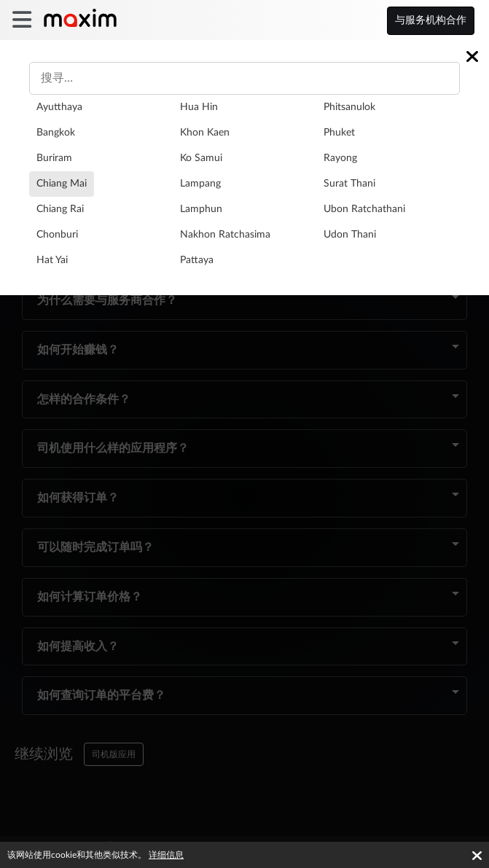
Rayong (340, 158)
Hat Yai (52, 260)
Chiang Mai (62, 184)
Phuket (339, 133)
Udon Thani (350, 235)
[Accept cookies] (477, 856)
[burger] (21, 20)
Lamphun (201, 209)
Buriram (54, 158)
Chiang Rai (60, 209)
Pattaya (197, 260)
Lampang (200, 184)
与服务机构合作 (431, 20)
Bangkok (56, 133)
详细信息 (166, 855)
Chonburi (57, 235)
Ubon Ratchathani (364, 209)
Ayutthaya (59, 107)
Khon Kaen (205, 133)
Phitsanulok (349, 107)
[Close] (472, 56)
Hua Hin (199, 107)
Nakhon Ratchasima (225, 235)
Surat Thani (349, 184)
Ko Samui (201, 158)
